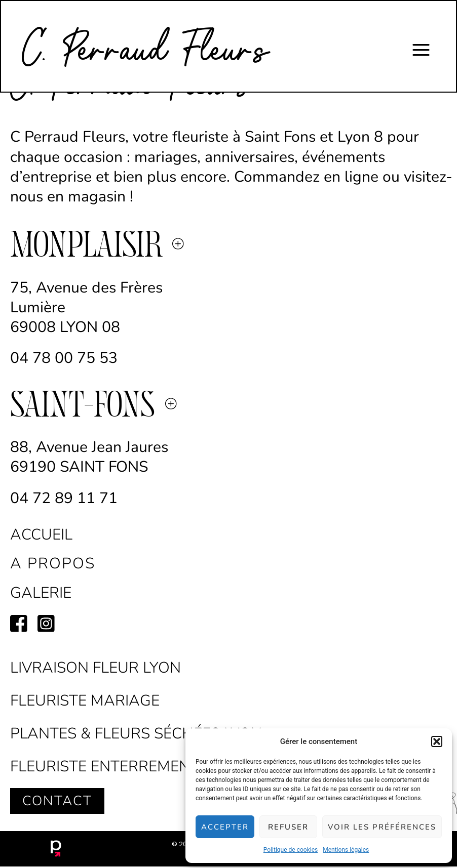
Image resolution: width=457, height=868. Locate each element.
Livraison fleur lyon (96, 668)
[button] (437, 741)
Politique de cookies (291, 850)
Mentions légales (346, 850)
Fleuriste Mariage (85, 701)
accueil (41, 535)
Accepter (225, 827)
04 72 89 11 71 (66, 498)
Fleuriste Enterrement (105, 767)
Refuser (288, 827)
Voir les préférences (382, 827)
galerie (41, 593)
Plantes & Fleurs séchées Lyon (136, 734)
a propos (53, 564)
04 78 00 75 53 (64, 358)
